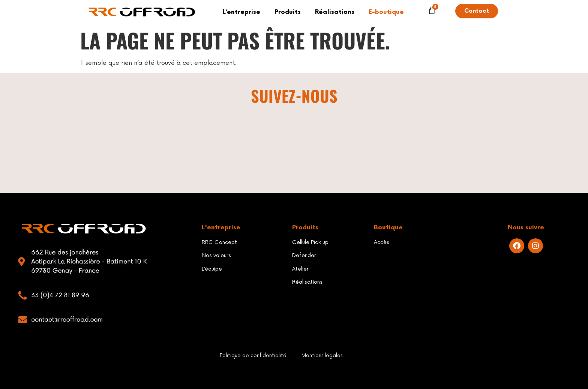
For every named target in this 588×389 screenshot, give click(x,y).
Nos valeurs (216, 255)
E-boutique (386, 12)
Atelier (300, 269)
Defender (304, 255)
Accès (382, 242)
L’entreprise (241, 12)
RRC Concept (219, 242)
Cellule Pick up (310, 242)
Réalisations (335, 12)
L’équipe (212, 269)
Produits (288, 12)
